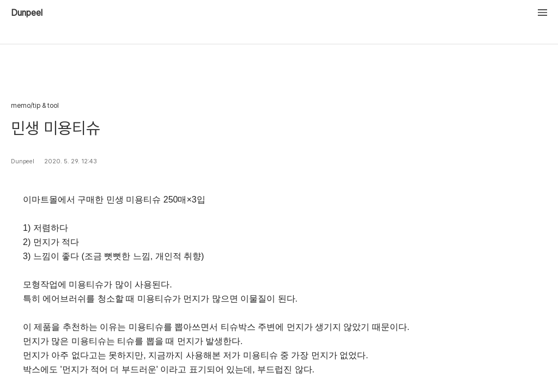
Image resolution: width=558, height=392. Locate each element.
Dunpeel (27, 13)
